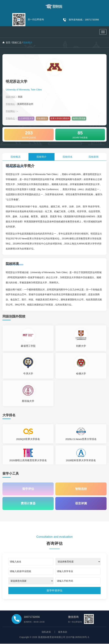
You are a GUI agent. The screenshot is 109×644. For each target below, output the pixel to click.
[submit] (54, 591)
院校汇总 (17, 43)
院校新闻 (94, 157)
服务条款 (63, 632)
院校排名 (68, 157)
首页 (6, 43)
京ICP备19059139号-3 (77, 637)
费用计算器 (28, 504)
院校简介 (42, 157)
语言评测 (81, 504)
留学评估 (28, 489)
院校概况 (16, 157)
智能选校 (81, 489)
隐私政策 (46, 632)
